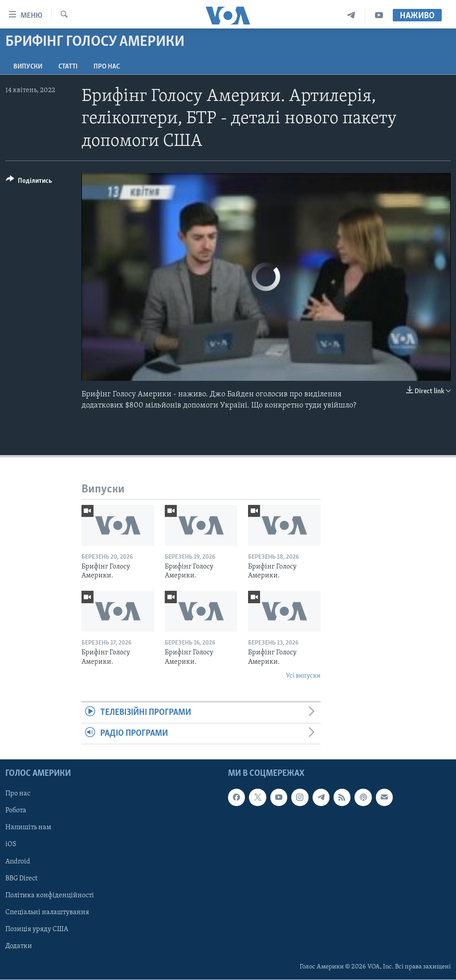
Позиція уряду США (37, 929)
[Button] (29, 182)
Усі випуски (303, 676)
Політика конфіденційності (50, 895)
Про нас (107, 67)
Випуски (28, 67)
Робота (16, 811)
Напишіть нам (28, 828)
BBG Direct (21, 879)
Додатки (19, 946)
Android (18, 862)
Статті (68, 67)
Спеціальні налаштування (47, 912)
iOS (11, 845)
